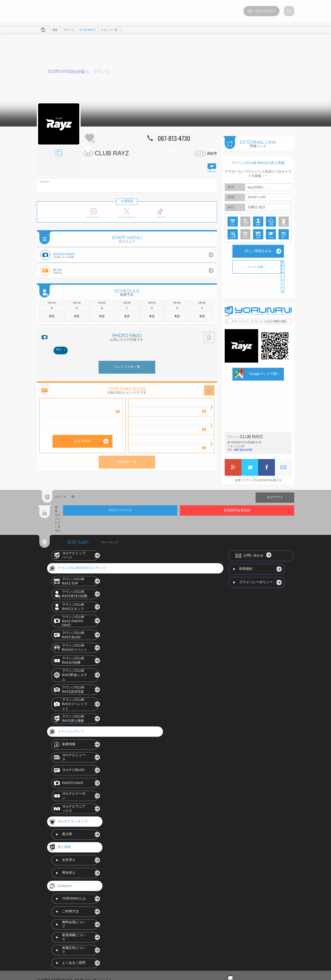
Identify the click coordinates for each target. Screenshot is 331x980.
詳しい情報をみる (258, 249)
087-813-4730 (243, 448)
